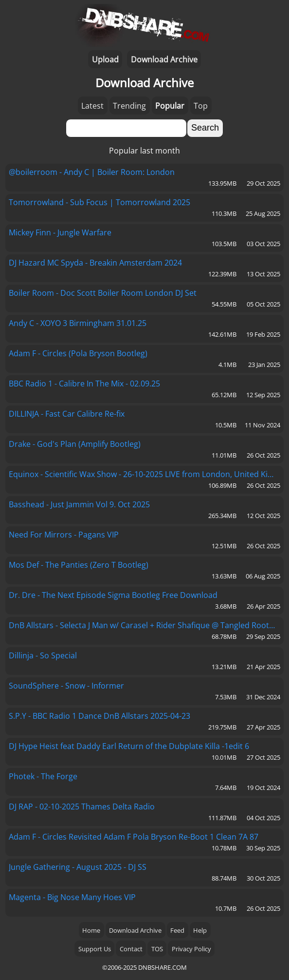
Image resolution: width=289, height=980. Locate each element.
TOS (157, 949)
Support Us (95, 949)
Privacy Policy (191, 949)
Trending (129, 106)
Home (91, 930)
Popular (170, 106)
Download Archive (164, 59)
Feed (177, 930)
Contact (131, 949)
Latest (92, 106)
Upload (105, 59)
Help (200, 930)
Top (201, 106)
